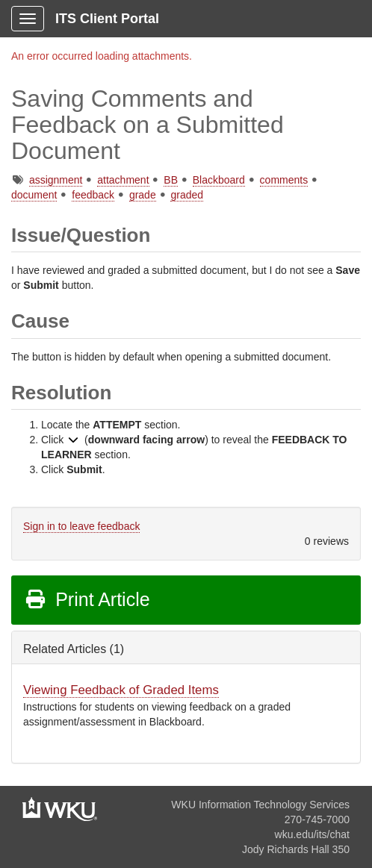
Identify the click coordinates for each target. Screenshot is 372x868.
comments (284, 180)
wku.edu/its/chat (312, 834)
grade (143, 195)
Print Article (87, 599)
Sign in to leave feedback (81, 526)
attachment (123, 180)
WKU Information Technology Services (260, 805)
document (34, 195)
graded (187, 195)
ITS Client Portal (107, 19)
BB (171, 180)
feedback (93, 195)
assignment (56, 180)
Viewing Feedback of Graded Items (121, 690)
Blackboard (219, 180)
